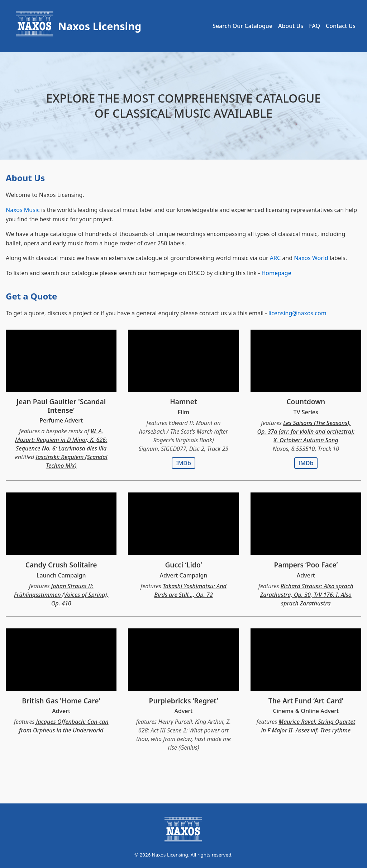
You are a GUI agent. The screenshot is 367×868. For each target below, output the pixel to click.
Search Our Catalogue (242, 26)
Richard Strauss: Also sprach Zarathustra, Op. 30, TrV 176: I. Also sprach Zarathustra (307, 595)
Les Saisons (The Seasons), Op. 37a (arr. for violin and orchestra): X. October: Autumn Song (306, 431)
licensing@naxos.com (297, 313)
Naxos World (311, 258)
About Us (291, 26)
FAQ (314, 26)
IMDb (183, 463)
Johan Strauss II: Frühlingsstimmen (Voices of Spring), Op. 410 (61, 595)
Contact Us (341, 26)
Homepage (276, 273)
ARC (275, 258)
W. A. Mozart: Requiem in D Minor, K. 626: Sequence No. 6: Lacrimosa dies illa (61, 440)
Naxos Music (23, 210)
